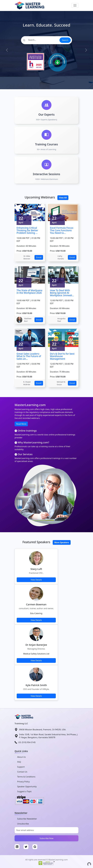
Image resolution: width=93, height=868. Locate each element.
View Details (36, 580)
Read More (21, 424)
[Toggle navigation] (75, 5)
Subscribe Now (46, 838)
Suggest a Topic (24, 791)
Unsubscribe (23, 824)
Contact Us (22, 772)
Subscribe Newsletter (27, 819)
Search (65, 40)
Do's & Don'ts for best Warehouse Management (62, 356)
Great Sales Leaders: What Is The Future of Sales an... (29, 356)
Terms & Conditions (26, 777)
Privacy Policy (23, 782)
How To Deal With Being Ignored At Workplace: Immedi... (62, 293)
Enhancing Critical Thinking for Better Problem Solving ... (27, 230)
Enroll (39, 257)
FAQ (19, 762)
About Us (21, 757)
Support (21, 767)
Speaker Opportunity (27, 787)
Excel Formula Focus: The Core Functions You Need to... (62, 230)
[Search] (40, 40)
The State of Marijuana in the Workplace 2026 (29, 292)
